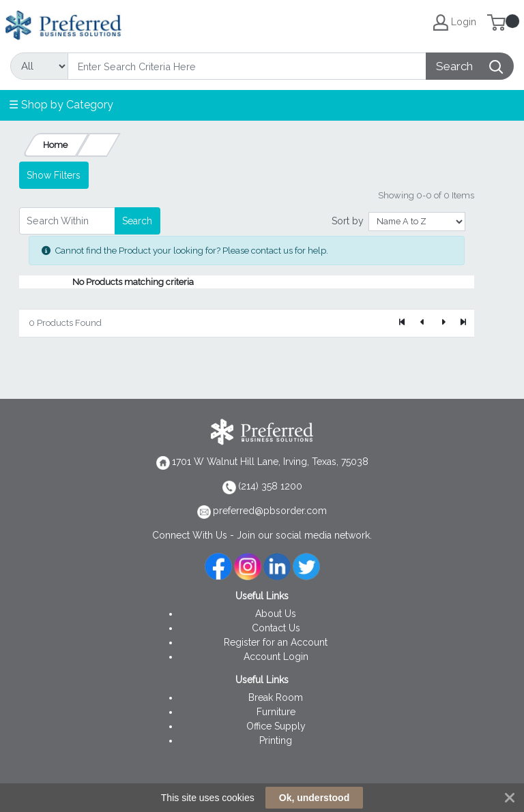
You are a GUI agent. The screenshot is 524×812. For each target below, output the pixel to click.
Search (137, 221)
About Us (276, 614)
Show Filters (54, 175)
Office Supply (276, 726)
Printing (276, 740)
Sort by (348, 221)
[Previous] (423, 323)
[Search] (247, 66)
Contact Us (276, 628)
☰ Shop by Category (61, 105)
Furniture (276, 712)
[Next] (443, 323)
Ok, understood (314, 798)
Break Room (276, 697)
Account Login (276, 657)
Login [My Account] (455, 22)
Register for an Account (276, 642)
